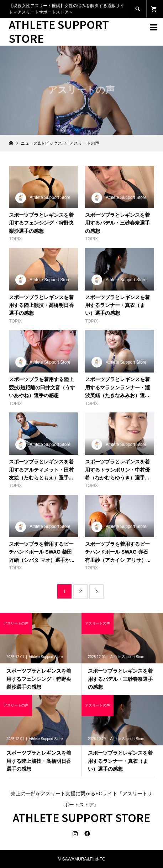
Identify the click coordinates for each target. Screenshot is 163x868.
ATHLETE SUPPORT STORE (59, 31)
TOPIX (15, 239)
